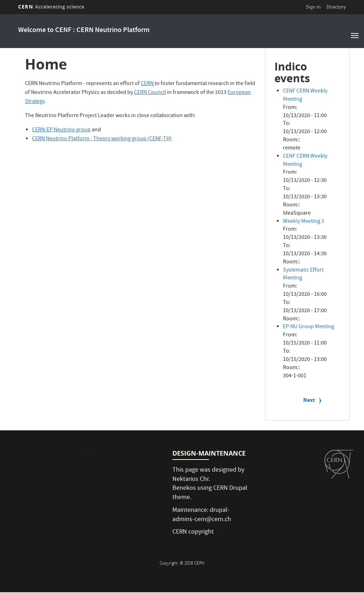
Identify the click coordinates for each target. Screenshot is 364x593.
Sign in (314, 7)
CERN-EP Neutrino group (61, 130)
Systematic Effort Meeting (303, 275)
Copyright (169, 564)
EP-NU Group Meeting (309, 327)
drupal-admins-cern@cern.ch (202, 515)
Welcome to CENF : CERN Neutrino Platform (84, 30)
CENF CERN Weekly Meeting (305, 96)
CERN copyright (193, 532)
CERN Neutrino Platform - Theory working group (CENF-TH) (102, 139)
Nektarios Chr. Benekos (191, 484)
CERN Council (150, 93)
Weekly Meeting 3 (304, 222)
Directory (336, 7)
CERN (51, 7)
